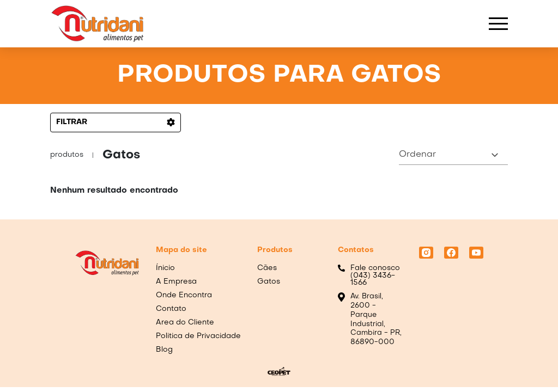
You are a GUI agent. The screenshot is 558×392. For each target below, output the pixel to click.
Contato (171, 309)
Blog (164, 350)
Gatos (269, 282)
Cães (267, 268)
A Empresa (176, 282)
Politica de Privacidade (198, 336)
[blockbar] (498, 24)
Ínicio (165, 268)
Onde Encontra (184, 295)
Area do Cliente (185, 323)
